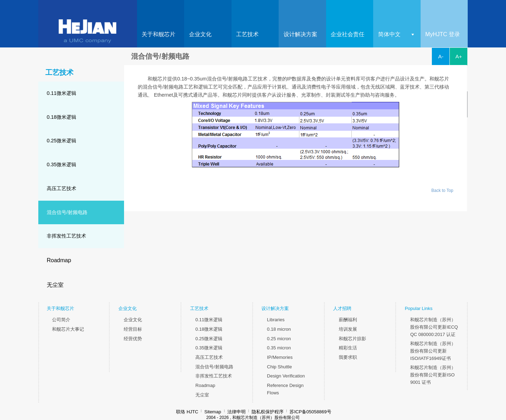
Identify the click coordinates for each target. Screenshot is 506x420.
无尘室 (55, 285)
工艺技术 (247, 34)
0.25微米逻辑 (61, 141)
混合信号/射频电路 (67, 212)
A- (441, 56)
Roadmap (59, 260)
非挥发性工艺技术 (66, 236)
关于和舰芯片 (158, 34)
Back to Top (442, 190)
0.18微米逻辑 (61, 117)
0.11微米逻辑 (61, 93)
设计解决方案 (300, 34)
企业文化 (200, 34)
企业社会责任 (348, 34)
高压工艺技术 (61, 188)
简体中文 (389, 34)
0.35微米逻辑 (61, 164)
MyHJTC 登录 (443, 34)
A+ (459, 56)
